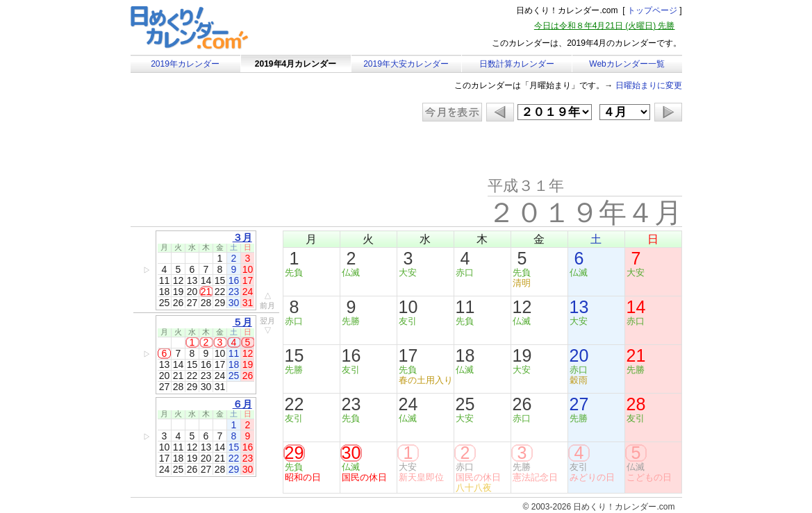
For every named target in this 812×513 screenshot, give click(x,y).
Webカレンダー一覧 (627, 64)
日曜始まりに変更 (649, 85)
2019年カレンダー (185, 64)
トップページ (652, 10)
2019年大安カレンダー (406, 64)
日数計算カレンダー (517, 64)
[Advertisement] (248, 149)
